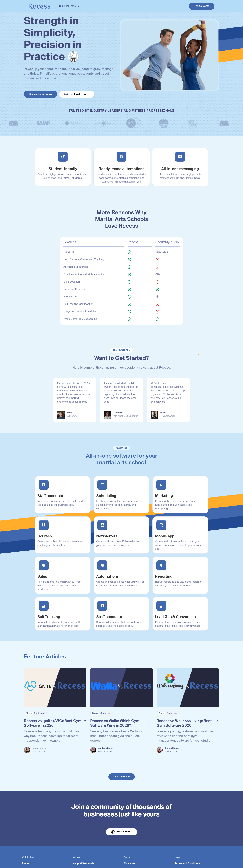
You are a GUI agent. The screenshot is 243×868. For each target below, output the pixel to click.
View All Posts (122, 777)
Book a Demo (202, 6)
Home (26, 864)
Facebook (130, 864)
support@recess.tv (84, 864)
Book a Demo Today (41, 94)
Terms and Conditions (188, 864)
